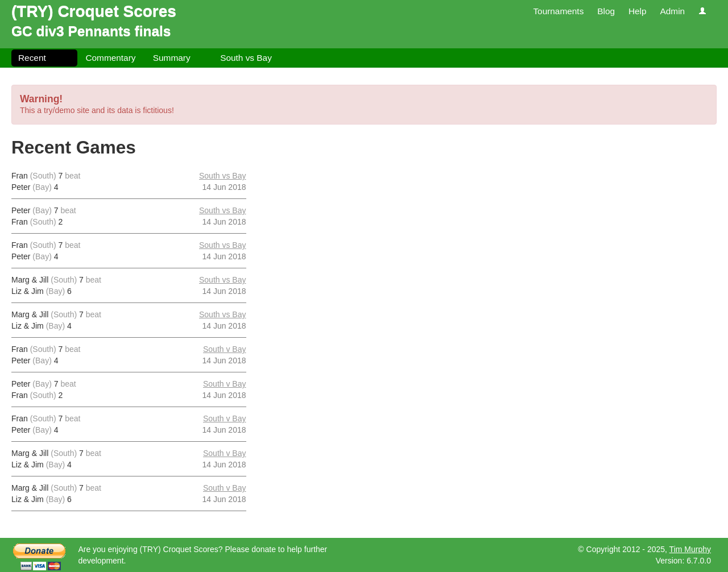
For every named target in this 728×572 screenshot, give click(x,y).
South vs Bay (246, 58)
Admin (672, 11)
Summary (172, 58)
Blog (606, 11)
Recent (32, 58)
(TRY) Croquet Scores (94, 11)
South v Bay (225, 349)
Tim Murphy (690, 549)
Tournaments (558, 11)
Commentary (110, 58)
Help (638, 11)
